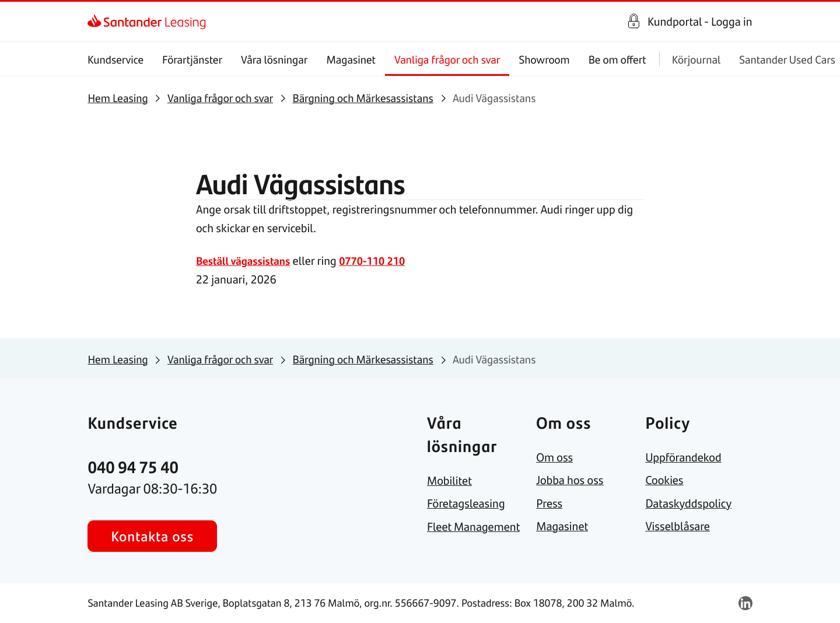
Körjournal (696, 59)
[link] (98, 22)
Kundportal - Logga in (700, 22)
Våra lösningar (274, 59)
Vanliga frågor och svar (447, 59)
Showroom (545, 59)
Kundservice (116, 59)
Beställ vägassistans (247, 260)
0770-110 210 (382, 260)
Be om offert (617, 59)
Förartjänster (193, 59)
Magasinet (351, 59)
